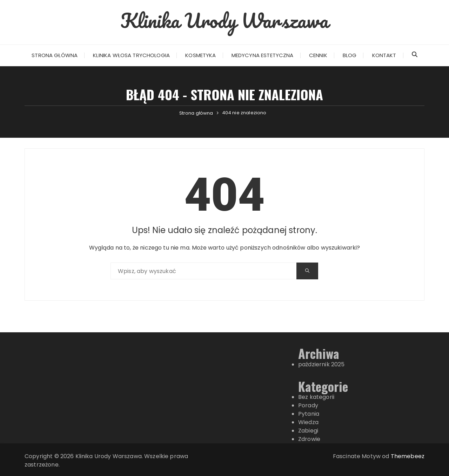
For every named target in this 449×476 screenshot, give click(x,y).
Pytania (309, 414)
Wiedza (308, 422)
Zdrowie (309, 439)
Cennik (318, 55)
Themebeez (408, 456)
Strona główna (55, 55)
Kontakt (384, 55)
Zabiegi (308, 431)
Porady (308, 405)
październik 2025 (321, 364)
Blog (350, 55)
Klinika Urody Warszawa (224, 20)
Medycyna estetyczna (263, 55)
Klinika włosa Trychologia (131, 55)
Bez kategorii (316, 397)
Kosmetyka (200, 55)
